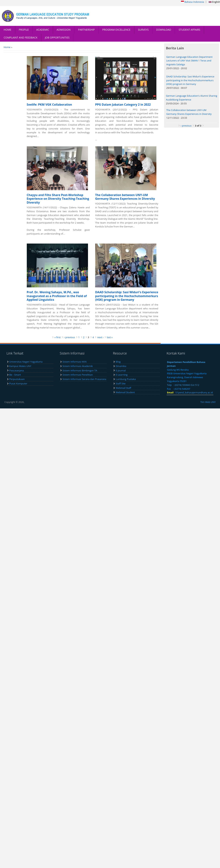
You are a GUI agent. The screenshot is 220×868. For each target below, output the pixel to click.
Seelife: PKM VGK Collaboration (49, 105)
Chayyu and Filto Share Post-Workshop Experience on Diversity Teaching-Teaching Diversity (58, 199)
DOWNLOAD (164, 30)
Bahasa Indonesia (192, 2)
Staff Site (121, 383)
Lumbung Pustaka (126, 379)
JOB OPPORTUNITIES (57, 38)
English (214, 2)
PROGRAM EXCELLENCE (116, 30)
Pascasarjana (17, 370)
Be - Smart (15, 375)
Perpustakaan (17, 379)
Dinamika (121, 366)
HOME (8, 30)
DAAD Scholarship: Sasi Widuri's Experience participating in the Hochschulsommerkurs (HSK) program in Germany (127, 296)
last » (110, 337)
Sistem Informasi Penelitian (78, 375)
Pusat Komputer (18, 383)
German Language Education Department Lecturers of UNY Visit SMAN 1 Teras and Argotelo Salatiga (189, 61)
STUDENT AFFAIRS (189, 30)
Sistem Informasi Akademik (78, 366)
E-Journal (121, 370)
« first (58, 337)
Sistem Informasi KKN (75, 362)
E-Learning (122, 375)
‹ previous (69, 337)
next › (100, 337)
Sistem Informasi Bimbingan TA (80, 370)
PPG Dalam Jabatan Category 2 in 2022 (123, 105)
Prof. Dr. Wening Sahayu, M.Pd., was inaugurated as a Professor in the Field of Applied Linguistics (57, 296)
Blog (118, 362)
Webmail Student (125, 392)
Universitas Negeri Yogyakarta (26, 362)
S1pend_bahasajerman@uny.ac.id (194, 392)
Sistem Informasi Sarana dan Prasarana (84, 379)
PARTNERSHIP (86, 30)
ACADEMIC (43, 30)
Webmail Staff (123, 388)
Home (7, 47)
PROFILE (24, 30)
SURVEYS (143, 30)
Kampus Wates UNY (20, 366)
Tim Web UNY (208, 402)
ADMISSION (64, 30)
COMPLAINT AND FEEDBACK (21, 38)
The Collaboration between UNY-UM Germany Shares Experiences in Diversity (125, 197)
